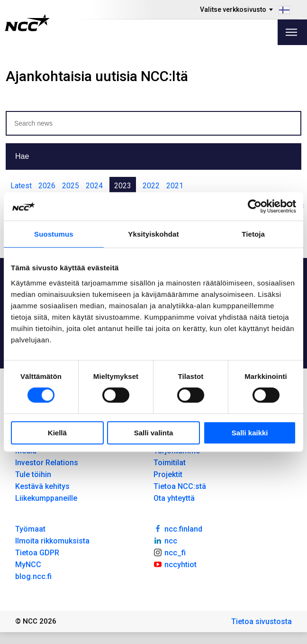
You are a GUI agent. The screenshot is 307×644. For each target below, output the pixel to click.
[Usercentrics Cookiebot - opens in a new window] (255, 206)
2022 (151, 186)
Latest (21, 186)
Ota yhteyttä (174, 498)
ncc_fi (170, 552)
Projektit (168, 474)
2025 (71, 186)
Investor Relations (47, 463)
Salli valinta (154, 433)
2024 (94, 186)
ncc (165, 540)
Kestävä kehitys (42, 486)
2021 (175, 186)
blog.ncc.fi (33, 576)
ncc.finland (178, 528)
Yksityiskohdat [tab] (153, 234)
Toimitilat (170, 463)
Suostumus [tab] (54, 234)
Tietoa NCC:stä (180, 486)
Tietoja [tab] (253, 234)
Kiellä (57, 433)
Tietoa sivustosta (262, 621)
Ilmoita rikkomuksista (52, 541)
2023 (123, 186)
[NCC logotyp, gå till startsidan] (27, 23)
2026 (47, 186)
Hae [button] (22, 156)
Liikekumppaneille (46, 498)
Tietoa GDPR (37, 553)
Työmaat (30, 529)
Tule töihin (33, 474)
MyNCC (28, 565)
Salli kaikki (250, 433)
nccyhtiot (175, 564)
